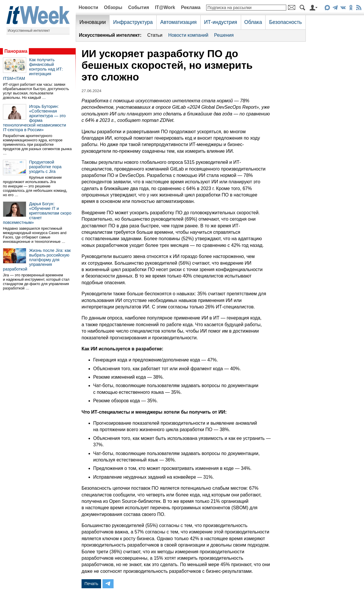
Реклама (191, 7)
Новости (88, 7)
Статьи (155, 35)
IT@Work (165, 7)
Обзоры (113, 7)
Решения (224, 35)
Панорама (16, 51)
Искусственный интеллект (29, 31)
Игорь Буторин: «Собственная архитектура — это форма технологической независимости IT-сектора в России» (35, 118)
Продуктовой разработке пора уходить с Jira (45, 167)
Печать (91, 584)
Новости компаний (188, 35)
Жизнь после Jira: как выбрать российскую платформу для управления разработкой (37, 260)
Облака (253, 22)
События (139, 7)
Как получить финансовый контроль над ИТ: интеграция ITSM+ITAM (33, 69)
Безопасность (285, 22)
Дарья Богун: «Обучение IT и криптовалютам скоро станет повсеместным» (37, 213)
